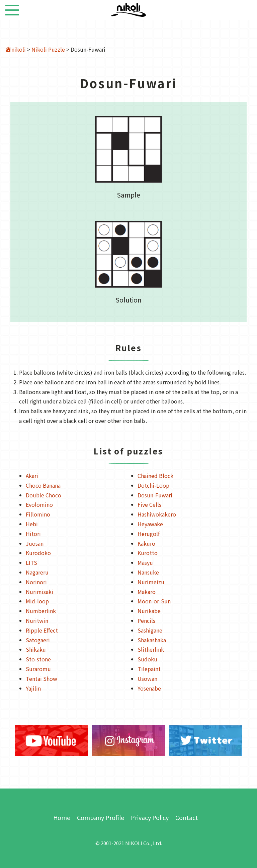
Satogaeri (38, 640)
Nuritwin (37, 620)
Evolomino (39, 504)
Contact (187, 817)
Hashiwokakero (157, 514)
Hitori (33, 534)
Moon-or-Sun (154, 601)
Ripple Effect (42, 630)
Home (62, 817)
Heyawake (150, 524)
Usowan (147, 679)
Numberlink (41, 611)
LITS (31, 562)
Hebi (32, 524)
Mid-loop (37, 601)
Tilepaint (149, 669)
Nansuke (148, 572)
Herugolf (149, 534)
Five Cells (149, 504)
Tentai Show (41, 679)
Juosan (35, 543)
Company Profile (101, 817)
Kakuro (146, 543)
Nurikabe (149, 611)
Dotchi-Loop (153, 485)
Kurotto (148, 553)
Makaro (147, 592)
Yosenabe (149, 688)
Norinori (36, 582)
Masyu (145, 562)
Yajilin (33, 688)
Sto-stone (38, 659)
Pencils (146, 620)
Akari (32, 476)
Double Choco (44, 495)
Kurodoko (38, 553)
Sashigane (150, 630)
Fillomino (38, 514)
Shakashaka (152, 640)
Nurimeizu (151, 582)
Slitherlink (151, 649)
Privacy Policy (150, 817)
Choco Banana (43, 485)
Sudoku (147, 659)
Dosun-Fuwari (155, 495)
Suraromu (38, 669)
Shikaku (36, 649)
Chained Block (155, 476)
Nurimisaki (39, 592)
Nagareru (37, 572)
